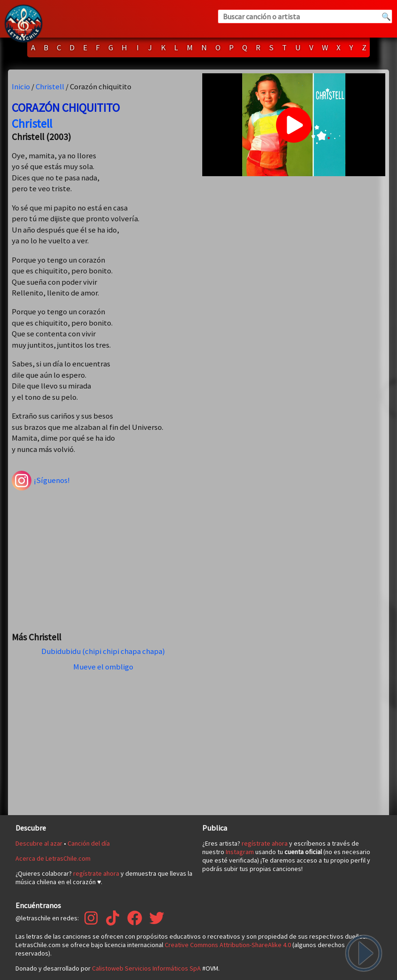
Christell (50, 86)
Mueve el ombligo (103, 667)
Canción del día (89, 843)
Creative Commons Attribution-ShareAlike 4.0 (228, 945)
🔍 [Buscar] (386, 16)
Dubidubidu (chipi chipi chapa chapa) (103, 651)
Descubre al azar (39, 843)
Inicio (21, 86)
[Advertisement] (103, 557)
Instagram (240, 852)
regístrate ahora (96, 873)
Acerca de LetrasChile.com (53, 858)
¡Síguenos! (41, 481)
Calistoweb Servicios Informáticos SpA (146, 968)
